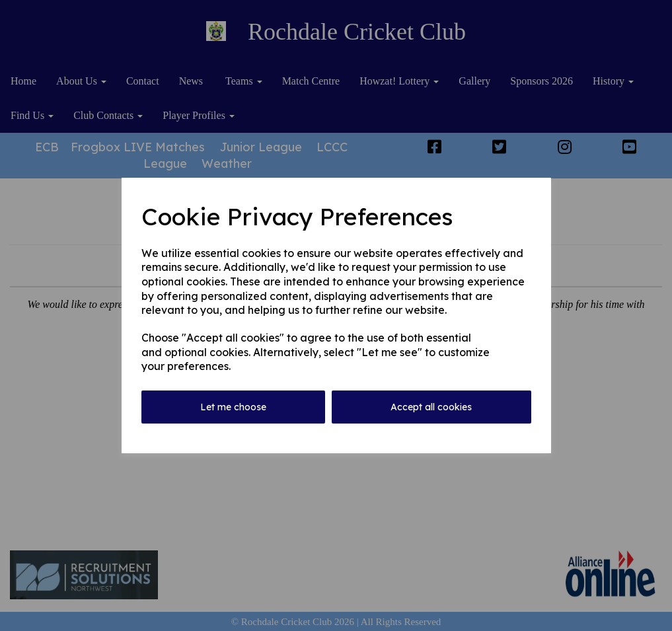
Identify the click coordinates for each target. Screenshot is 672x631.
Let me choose (233, 407)
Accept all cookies (431, 407)
